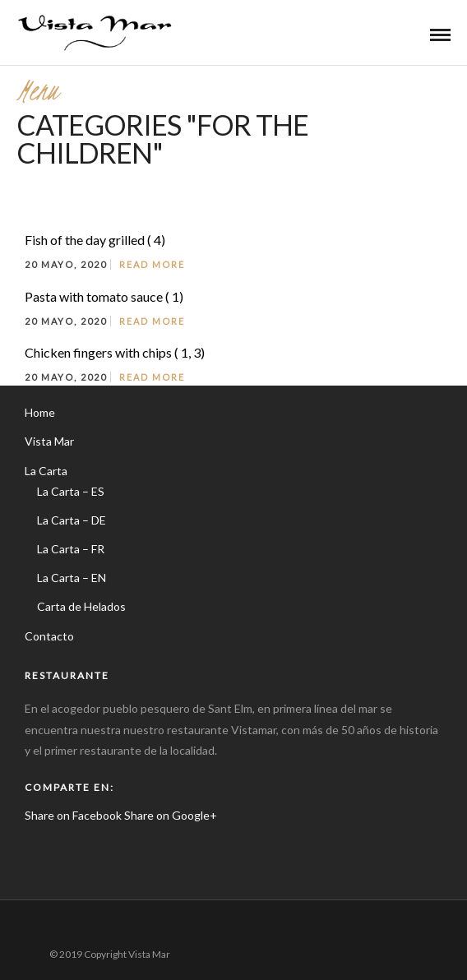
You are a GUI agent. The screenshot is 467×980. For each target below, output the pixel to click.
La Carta (46, 471)
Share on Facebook (73, 815)
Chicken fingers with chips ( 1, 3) (115, 352)
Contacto (49, 636)
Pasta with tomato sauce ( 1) (104, 296)
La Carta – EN (72, 578)
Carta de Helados (81, 606)
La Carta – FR (71, 549)
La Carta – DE (72, 520)
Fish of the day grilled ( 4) (95, 240)
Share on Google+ (171, 815)
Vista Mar (49, 441)
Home (40, 412)
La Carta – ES (71, 491)
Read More (152, 264)
